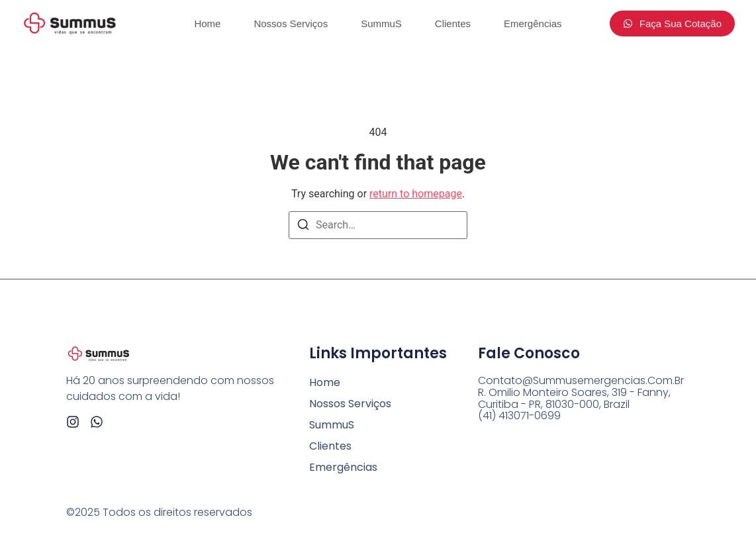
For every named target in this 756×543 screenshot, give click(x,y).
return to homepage (416, 194)
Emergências (533, 24)
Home (207, 24)
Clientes (453, 24)
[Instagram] (73, 422)
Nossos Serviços (291, 24)
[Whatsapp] (97, 422)
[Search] (303, 227)
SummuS (381, 24)
